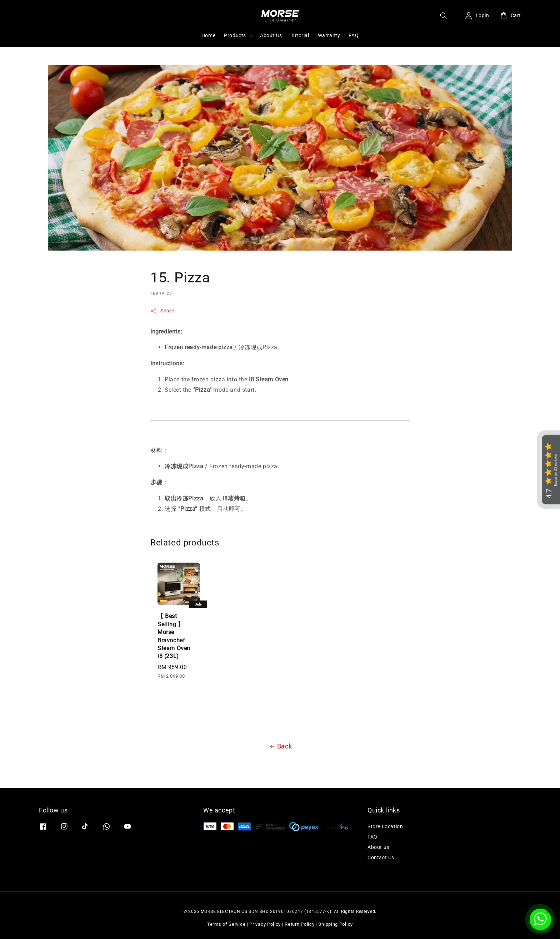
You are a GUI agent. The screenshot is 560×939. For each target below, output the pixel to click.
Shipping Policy (336, 924)
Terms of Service (226, 924)
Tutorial (300, 35)
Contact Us (381, 858)
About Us (271, 35)
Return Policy (299, 924)
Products (235, 35)
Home (208, 35)
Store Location (385, 826)
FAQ (354, 35)
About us (378, 847)
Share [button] (162, 311)
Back (280, 746)
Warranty (329, 35)
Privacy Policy (265, 924)
